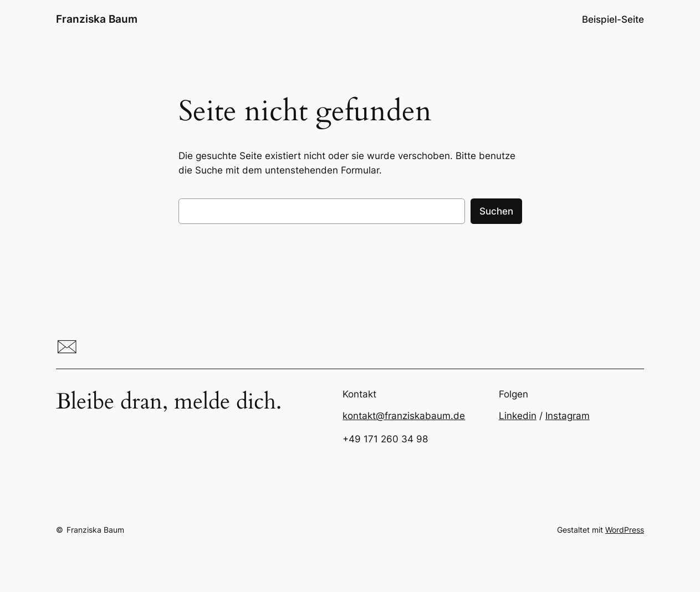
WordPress (625, 530)
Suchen (496, 211)
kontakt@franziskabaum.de (404, 416)
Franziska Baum (97, 19)
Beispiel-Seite (613, 19)
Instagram (568, 416)
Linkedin (518, 416)
